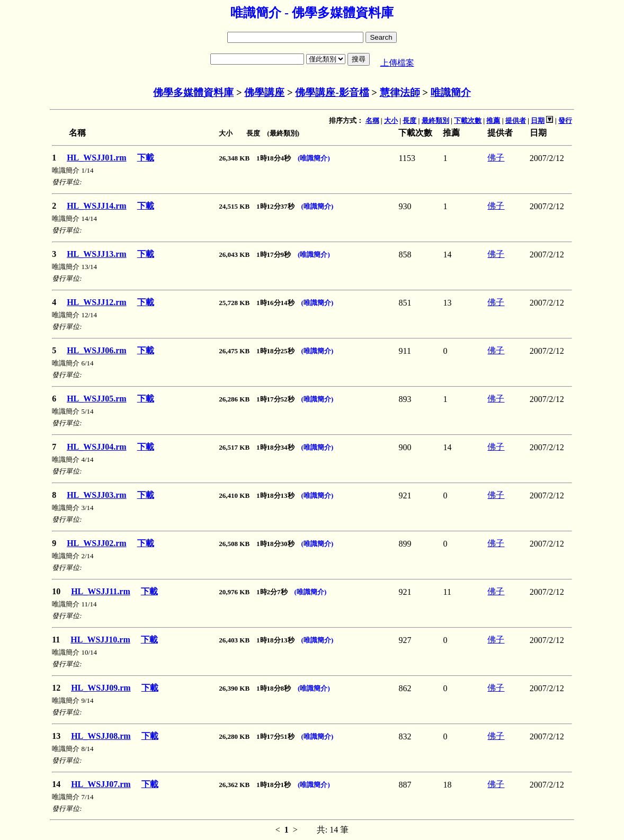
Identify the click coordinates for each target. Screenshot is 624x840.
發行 (565, 120)
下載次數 (468, 120)
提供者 (516, 120)
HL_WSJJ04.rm (96, 447)
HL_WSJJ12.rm (96, 302)
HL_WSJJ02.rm (96, 543)
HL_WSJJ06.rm (96, 350)
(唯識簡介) (314, 158)
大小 (391, 120)
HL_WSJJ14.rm (96, 206)
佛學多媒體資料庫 (193, 92)
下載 (146, 158)
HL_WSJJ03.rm (96, 495)
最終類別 (435, 120)
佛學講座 (264, 92)
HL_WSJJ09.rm (101, 688)
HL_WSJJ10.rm (100, 640)
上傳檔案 (397, 63)
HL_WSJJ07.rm (101, 784)
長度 (409, 120)
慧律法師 (400, 92)
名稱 (372, 120)
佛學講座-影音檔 (332, 92)
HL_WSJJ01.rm (96, 158)
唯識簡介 (451, 92)
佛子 (496, 158)
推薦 (493, 120)
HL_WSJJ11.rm (101, 591)
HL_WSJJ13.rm (96, 254)
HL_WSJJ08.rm (101, 736)
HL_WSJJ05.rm (96, 399)
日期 (538, 120)
